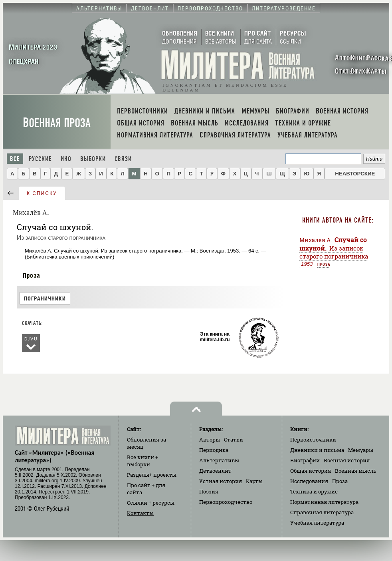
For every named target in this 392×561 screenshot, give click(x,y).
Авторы (210, 440)
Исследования (309, 481)
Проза (32, 275)
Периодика (214, 450)
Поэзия (209, 491)
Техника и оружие (314, 491)
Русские (40, 159)
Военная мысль (356, 471)
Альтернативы (219, 460)
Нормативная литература (324, 502)
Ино (66, 159)
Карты (254, 481)
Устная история (221, 481)
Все (15, 159)
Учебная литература (317, 523)
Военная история (347, 460)
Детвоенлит (215, 471)
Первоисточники (313, 440)
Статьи (234, 440)
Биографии (305, 460)
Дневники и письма (317, 450)
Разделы (152, 475)
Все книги (143, 461)
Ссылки (151, 503)
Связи (123, 159)
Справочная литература (322, 512)
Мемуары (361, 450)
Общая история (311, 471)
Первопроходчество (226, 502)
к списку (42, 193)
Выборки (93, 159)
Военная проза (57, 123)
